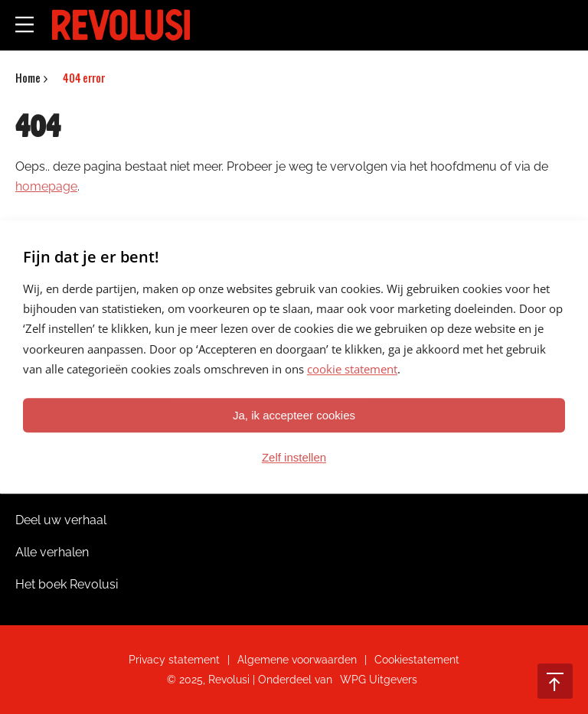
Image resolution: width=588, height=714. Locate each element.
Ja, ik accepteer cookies (294, 415)
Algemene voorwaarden (297, 660)
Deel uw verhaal (61, 520)
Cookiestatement (417, 660)
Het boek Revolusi (67, 584)
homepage (46, 186)
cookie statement (352, 369)
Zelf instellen (294, 457)
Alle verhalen (52, 552)
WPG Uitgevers (379, 680)
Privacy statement (174, 660)
